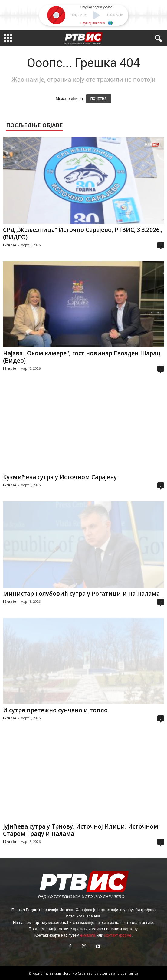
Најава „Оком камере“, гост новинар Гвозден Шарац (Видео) (82, 357)
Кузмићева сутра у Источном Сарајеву (60, 477)
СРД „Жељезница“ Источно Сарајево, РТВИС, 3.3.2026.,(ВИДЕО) (83, 233)
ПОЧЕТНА (99, 99)
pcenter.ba (129, 973)
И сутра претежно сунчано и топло (55, 710)
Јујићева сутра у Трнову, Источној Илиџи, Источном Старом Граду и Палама (81, 830)
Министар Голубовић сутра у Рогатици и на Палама (81, 594)
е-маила (88, 935)
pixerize (106, 973)
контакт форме (118, 935)
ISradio (10, 245)
